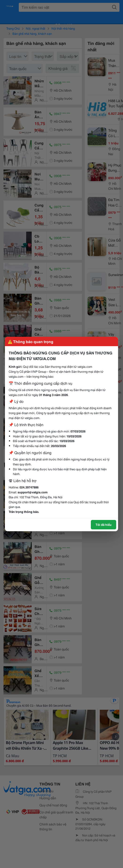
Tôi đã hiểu (104, 524)
